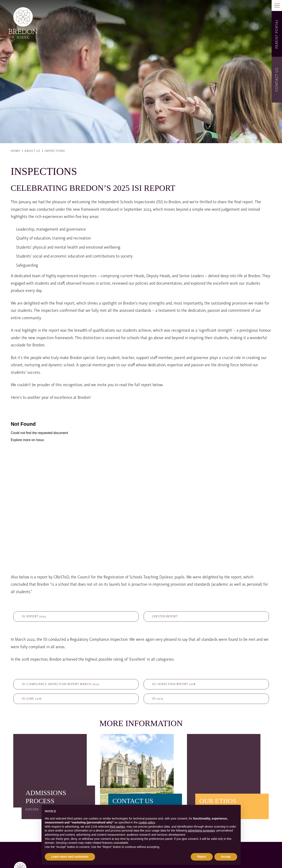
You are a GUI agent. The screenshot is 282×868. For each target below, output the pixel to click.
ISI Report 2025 (34, 617)
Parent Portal (277, 34)
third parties (117, 827)
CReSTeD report (165, 617)
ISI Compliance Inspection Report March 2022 (61, 684)
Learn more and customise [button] (70, 857)
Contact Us (277, 80)
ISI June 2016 (32, 699)
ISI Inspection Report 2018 (174, 684)
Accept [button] (226, 857)
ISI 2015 (158, 699)
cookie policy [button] (147, 822)
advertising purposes (201, 831)
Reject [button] (202, 857)
